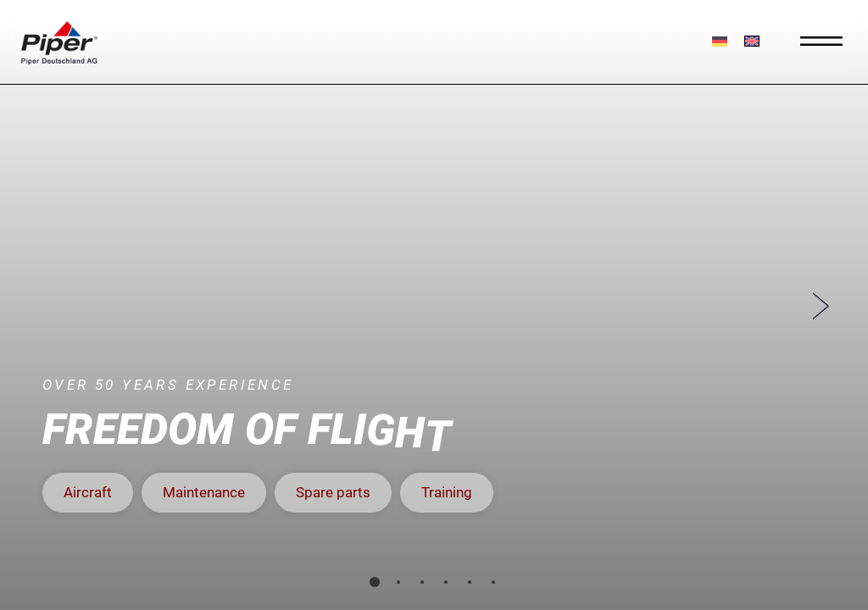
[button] (88, 493)
